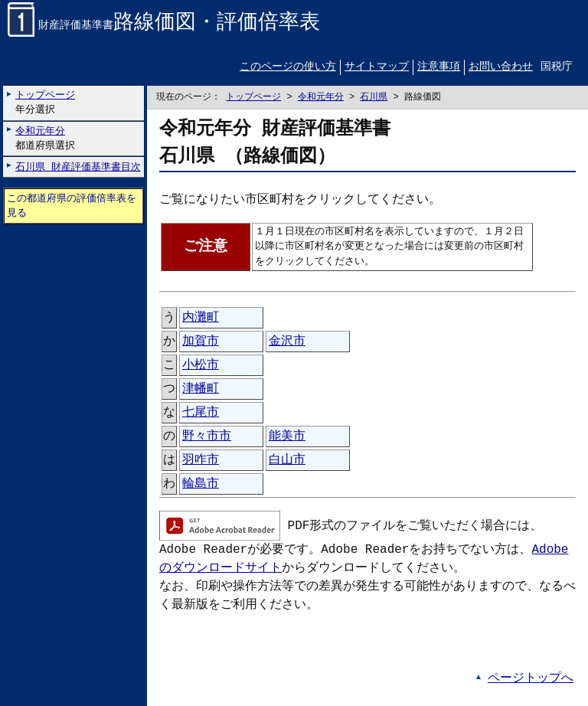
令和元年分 (321, 98)
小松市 (201, 365)
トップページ (253, 98)
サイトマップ (377, 68)
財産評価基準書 (164, 26)
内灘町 (201, 318)
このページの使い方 (288, 68)
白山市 (287, 460)
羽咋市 (201, 460)
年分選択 (45, 103)
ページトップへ (531, 678)
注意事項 (439, 68)
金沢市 (287, 342)
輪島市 (201, 484)
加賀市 (201, 342)
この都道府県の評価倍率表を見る (72, 206)
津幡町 (201, 389)
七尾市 (201, 413)
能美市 (287, 436)
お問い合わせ (501, 68)
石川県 (374, 98)
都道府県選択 (45, 138)
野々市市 (207, 436)
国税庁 (557, 68)
